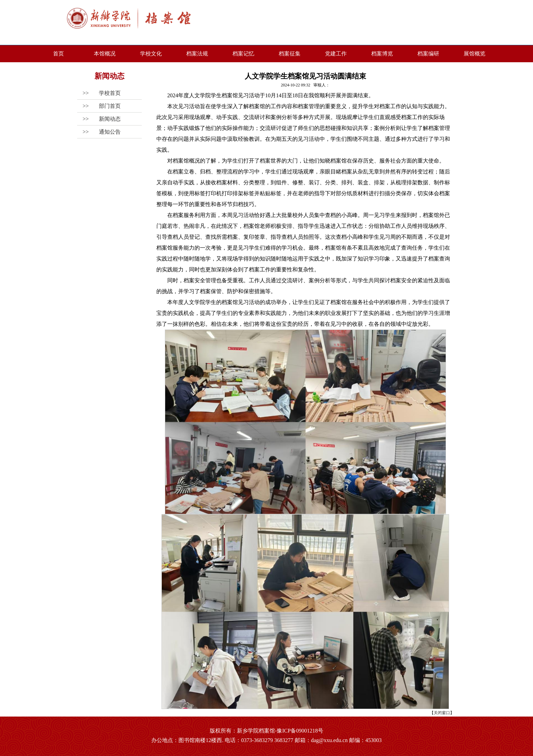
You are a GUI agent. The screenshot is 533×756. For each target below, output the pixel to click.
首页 (58, 54)
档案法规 (197, 54)
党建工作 (336, 54)
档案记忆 (243, 54)
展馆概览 (475, 54)
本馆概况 (105, 54)
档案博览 (382, 54)
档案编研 (428, 54)
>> (99, 93)
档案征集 (290, 54)
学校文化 (151, 54)
